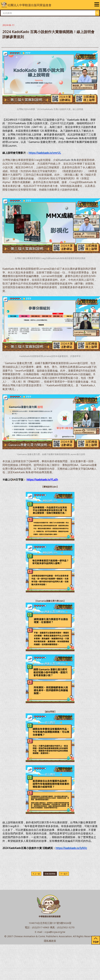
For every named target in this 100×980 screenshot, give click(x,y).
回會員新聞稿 (50, 874)
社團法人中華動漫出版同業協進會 (26, 4)
